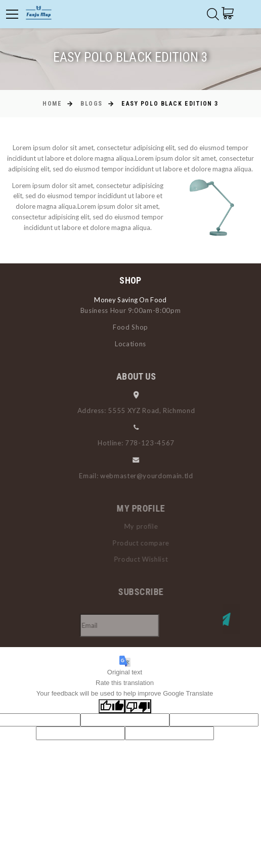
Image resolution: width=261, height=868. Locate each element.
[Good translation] (112, 706)
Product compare (147, 543)
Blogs (92, 104)
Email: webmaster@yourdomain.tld (141, 476)
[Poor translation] (138, 706)
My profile (147, 526)
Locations (130, 344)
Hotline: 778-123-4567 (141, 443)
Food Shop (130, 327)
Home (52, 104)
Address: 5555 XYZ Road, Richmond (141, 410)
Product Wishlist (147, 559)
